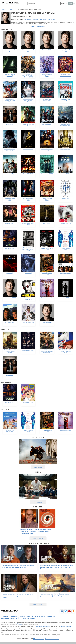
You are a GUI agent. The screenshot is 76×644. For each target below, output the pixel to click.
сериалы (30, 616)
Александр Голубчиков (42, 627)
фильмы (22, 616)
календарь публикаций (10, 618)
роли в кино (27, 20)
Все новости (38, 538)
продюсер (35, 20)
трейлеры (5, 616)
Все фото (38, 467)
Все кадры (38, 502)
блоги (37, 616)
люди (43, 616)
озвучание (43, 20)
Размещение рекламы (52, 639)
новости (13, 616)
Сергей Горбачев (65, 627)
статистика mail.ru (28, 618)
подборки (51, 616)
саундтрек (51, 20)
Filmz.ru (19, 624)
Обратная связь (38, 639)
